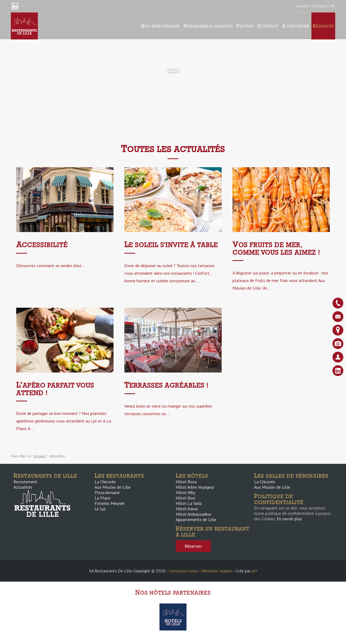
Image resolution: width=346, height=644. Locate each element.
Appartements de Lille (196, 519)
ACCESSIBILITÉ (42, 245)
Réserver (323, 26)
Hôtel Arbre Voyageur (195, 487)
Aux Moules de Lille (113, 487)
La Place (103, 498)
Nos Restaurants (160, 26)
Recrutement (25, 482)
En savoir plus (289, 519)
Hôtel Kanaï (187, 509)
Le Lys (100, 509)
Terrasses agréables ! (166, 385)
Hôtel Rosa (186, 482)
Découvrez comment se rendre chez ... (51, 266)
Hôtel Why (185, 492)
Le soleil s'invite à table (171, 245)
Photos (245, 26)
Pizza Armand (107, 492)
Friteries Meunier (110, 503)
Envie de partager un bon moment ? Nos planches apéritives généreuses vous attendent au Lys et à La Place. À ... (64, 421)
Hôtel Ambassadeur (194, 514)
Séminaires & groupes (208, 26)
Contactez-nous (183, 571)
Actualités (23, 487)
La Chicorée (105, 482)
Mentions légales (217, 571)
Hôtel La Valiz (189, 503)
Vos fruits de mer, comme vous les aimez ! (276, 249)
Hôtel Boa (185, 498)
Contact (319, 6)
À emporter (296, 26)
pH (254, 571)
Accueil (302, 6)
